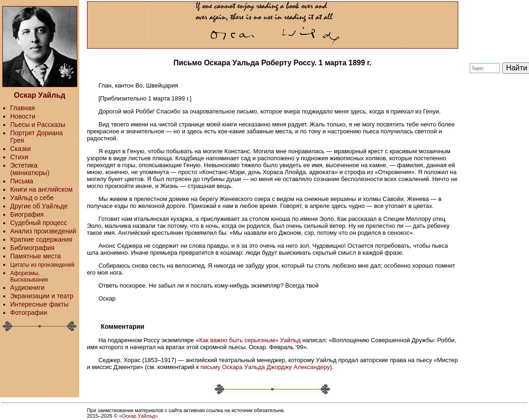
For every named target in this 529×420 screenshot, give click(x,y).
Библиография (32, 248)
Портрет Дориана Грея (36, 137)
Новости (23, 116)
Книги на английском (41, 189)
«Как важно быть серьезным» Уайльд (248, 340)
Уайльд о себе (32, 198)
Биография (27, 214)
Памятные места (35, 256)
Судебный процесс (39, 223)
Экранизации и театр (42, 296)
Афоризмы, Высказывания (29, 276)
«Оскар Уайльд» (138, 416)
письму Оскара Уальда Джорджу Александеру (265, 367)
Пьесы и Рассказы (38, 125)
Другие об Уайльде (39, 206)
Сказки (21, 149)
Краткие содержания (41, 239)
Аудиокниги (27, 288)
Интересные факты (39, 304)
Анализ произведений (43, 231)
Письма (22, 181)
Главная (22, 108)
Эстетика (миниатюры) (30, 169)
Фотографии (29, 313)
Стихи (19, 157)
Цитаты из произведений (42, 265)
